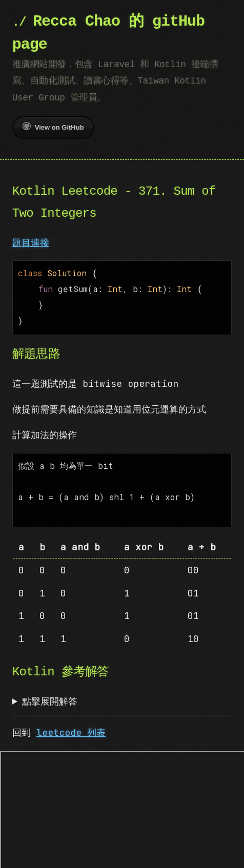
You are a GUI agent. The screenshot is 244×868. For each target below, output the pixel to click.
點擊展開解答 (50, 693)
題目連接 (31, 243)
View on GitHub (53, 127)
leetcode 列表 (71, 724)
